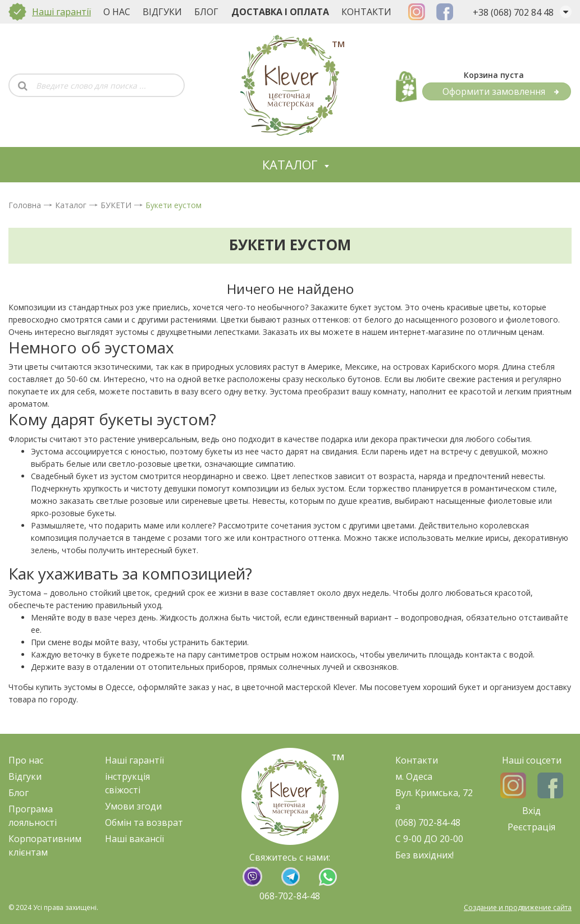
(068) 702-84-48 (428, 822)
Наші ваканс (132, 839)
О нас (117, 12)
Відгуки (162, 12)
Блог (206, 12)
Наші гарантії (61, 12)
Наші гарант (132, 760)
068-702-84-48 (290, 896)
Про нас (26, 760)
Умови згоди (133, 806)
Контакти (366, 12)
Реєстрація (531, 827)
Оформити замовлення (501, 91)
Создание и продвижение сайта (518, 907)
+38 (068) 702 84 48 (513, 12)
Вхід (531, 811)
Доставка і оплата (280, 12)
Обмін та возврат (144, 822)
